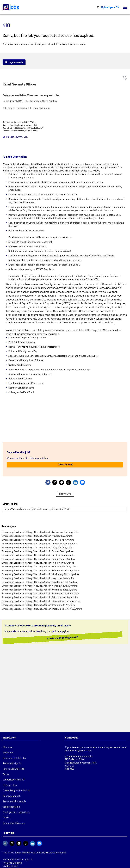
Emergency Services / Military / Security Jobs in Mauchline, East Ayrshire (40, 582)
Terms (6, 774)
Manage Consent (11, 796)
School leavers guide (13, 780)
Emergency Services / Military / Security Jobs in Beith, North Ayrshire (38, 540)
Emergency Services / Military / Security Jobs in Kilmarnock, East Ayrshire (40, 570)
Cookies (7, 817)
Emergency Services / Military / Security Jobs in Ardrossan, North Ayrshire (40, 532)
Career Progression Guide (16, 790)
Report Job (65, 494)
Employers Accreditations (16, 812)
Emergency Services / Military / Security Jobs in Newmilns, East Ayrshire (39, 590)
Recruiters (8, 752)
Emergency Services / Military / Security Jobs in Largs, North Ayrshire (38, 578)
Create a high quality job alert (64, 638)
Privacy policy (10, 785)
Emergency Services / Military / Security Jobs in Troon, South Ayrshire (38, 605)
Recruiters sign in (12, 763)
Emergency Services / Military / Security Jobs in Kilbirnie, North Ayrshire (39, 566)
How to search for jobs (14, 758)
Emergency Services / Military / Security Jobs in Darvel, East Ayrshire (38, 551)
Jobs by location (11, 807)
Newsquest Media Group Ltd (17, 859)
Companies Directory (14, 823)
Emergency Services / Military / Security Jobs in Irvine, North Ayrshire (38, 563)
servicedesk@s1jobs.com (78, 750)
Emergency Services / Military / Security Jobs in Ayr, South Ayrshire (37, 536)
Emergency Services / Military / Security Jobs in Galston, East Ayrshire (38, 555)
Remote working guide (14, 801)
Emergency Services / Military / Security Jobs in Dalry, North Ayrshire (37, 547)
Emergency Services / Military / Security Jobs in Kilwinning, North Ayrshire (41, 574)
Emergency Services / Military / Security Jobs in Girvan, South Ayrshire (39, 559)
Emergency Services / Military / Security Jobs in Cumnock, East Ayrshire (39, 543)
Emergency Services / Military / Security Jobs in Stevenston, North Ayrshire (41, 601)
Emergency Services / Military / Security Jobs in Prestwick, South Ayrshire (40, 593)
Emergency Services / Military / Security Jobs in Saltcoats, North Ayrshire (40, 597)
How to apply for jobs (13, 769)
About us (7, 747)
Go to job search (14, 62)
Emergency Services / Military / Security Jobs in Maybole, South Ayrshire (39, 586)
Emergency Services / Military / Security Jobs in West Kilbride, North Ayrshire (42, 609)
